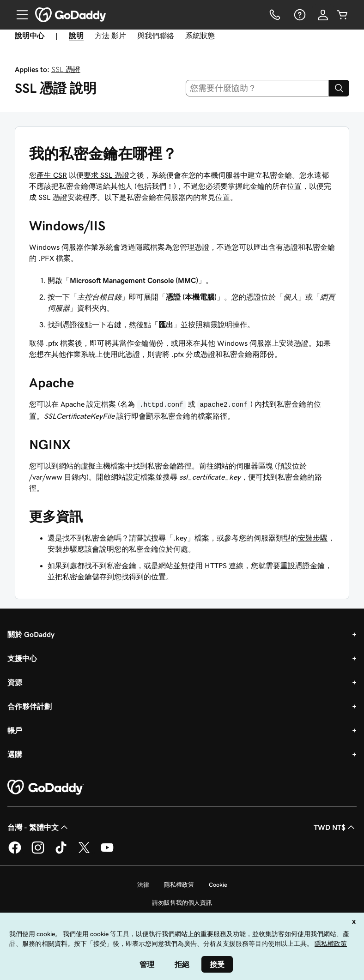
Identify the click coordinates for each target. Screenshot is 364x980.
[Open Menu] (18, 15)
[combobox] (258, 88)
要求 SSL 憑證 (106, 175)
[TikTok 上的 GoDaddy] (61, 852)
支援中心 (22, 658)
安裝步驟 (313, 538)
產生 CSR (52, 175)
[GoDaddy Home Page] (46, 788)
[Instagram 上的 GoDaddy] (38, 852)
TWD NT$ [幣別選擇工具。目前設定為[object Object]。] (335, 827)
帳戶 (15, 730)
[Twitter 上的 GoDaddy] (84, 852)
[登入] (323, 15)
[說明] (299, 15)
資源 (15, 682)
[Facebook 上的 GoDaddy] (15, 852)
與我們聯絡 (156, 36)
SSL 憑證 (66, 69)
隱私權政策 (179, 885)
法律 (143, 885)
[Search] (339, 88)
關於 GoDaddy (31, 634)
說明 (76, 36)
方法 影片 (110, 36)
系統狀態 (200, 36)
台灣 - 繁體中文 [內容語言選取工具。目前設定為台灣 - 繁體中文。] (39, 827)
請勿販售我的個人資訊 (182, 903)
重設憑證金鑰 (303, 565)
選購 (15, 754)
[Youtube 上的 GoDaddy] (107, 852)
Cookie (218, 885)
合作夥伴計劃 (30, 706)
